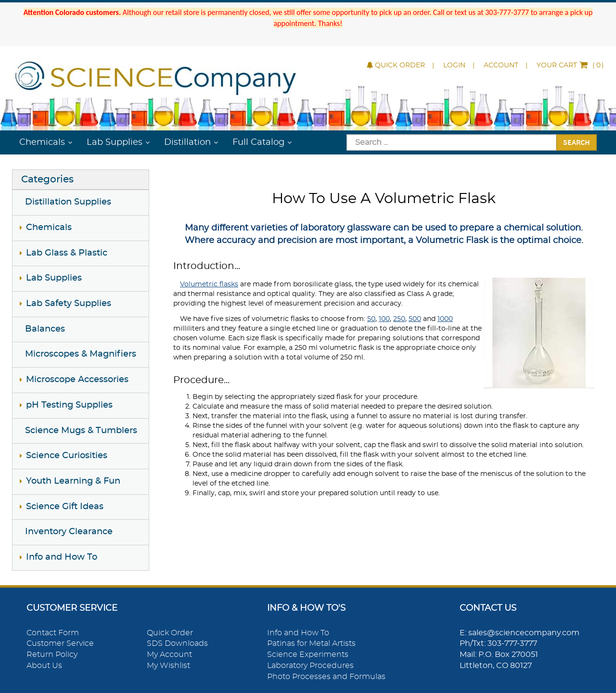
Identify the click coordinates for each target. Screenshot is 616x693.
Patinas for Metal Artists (311, 643)
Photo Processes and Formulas (326, 677)
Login (454, 65)
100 (384, 319)
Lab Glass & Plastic (67, 253)
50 (371, 319)
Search (577, 142)
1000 (445, 319)
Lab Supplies (115, 142)
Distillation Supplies (68, 202)
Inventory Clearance (69, 532)
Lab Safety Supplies (69, 304)
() (570, 65)
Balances (45, 329)
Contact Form (53, 633)
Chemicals (42, 142)
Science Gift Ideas (65, 507)
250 (399, 319)
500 (415, 319)
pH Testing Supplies (69, 405)
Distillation (187, 142)
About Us (44, 666)
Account (501, 65)
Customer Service (60, 643)
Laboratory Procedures (310, 666)
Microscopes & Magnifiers (81, 354)
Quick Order (396, 65)
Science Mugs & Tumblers (81, 431)
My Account (169, 654)
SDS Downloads (177, 643)
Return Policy (52, 654)
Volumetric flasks (209, 284)
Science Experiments (308, 654)
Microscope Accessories (77, 380)
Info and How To (62, 557)
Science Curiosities (67, 456)
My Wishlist (168, 666)
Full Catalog (258, 142)
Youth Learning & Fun (73, 481)
